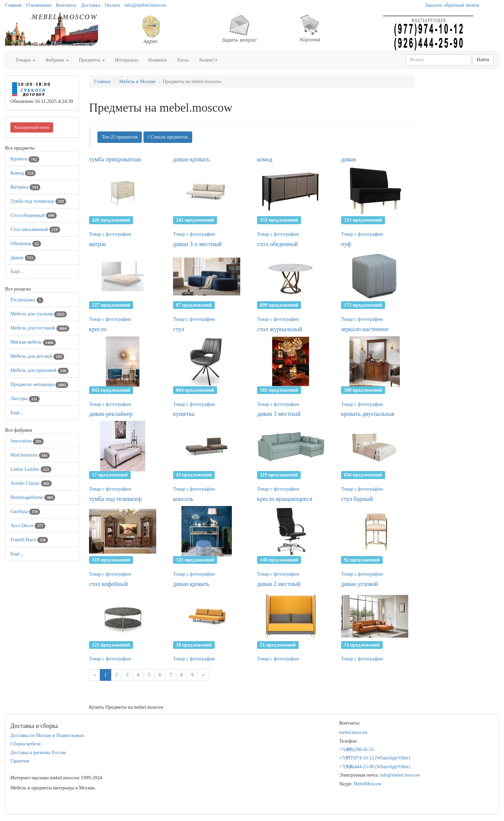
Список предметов (168, 137)
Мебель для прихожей (39, 370)
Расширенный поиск (32, 127)
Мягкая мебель (33, 342)
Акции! (208, 60)
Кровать (25, 159)
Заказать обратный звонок (452, 5)
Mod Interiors (30, 455)
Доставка (91, 5)
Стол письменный (35, 229)
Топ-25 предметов (120, 137)
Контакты (66, 5)
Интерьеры (127, 60)
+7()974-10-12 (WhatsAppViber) (375, 758)
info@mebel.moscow (145, 5)
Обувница (26, 243)
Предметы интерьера (39, 384)
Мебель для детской (37, 356)
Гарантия (20, 761)
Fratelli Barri (29, 540)
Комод (23, 173)
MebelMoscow (368, 784)
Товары (25, 60)
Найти (483, 60)
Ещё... (17, 271)
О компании (39, 5)
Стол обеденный (34, 215)
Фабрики (57, 60)
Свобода (25, 511)
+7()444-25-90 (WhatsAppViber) (375, 767)
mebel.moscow (353, 732)
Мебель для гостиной (40, 328)
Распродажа (27, 300)
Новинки (157, 60)
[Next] (203, 675)
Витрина (25, 187)
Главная (13, 5)
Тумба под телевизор (38, 201)
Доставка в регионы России (38, 753)
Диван (23, 258)
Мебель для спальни (39, 314)
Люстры (25, 398)
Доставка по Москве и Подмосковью (47, 735)
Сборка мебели (26, 744)
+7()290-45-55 (357, 750)
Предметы (92, 60)
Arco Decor (28, 525)
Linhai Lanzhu (31, 469)
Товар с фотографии (110, 234)
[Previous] (95, 675)
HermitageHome (33, 497)
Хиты (183, 60)
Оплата (112, 5)
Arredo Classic (31, 483)
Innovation (27, 441)
